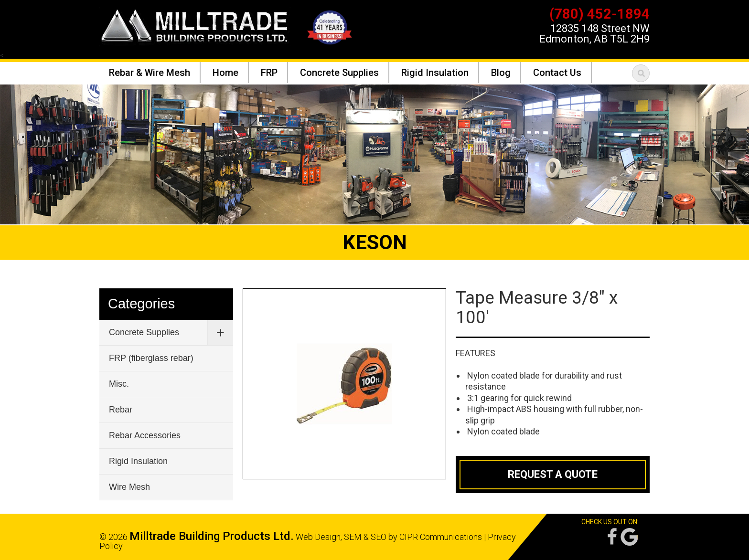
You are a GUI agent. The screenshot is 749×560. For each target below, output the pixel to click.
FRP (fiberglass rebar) (151, 358)
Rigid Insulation (138, 461)
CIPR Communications (441, 537)
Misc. (119, 384)
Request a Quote (553, 474)
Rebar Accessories (145, 435)
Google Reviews (629, 537)
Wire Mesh (129, 487)
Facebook (611, 537)
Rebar (121, 410)
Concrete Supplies (144, 332)
